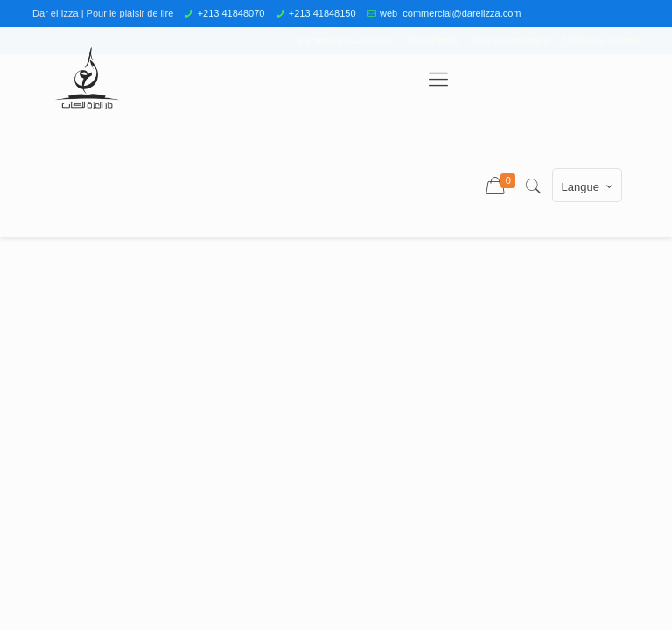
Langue (589, 186)
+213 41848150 (322, 13)
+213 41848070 (231, 13)
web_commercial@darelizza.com (451, 13)
